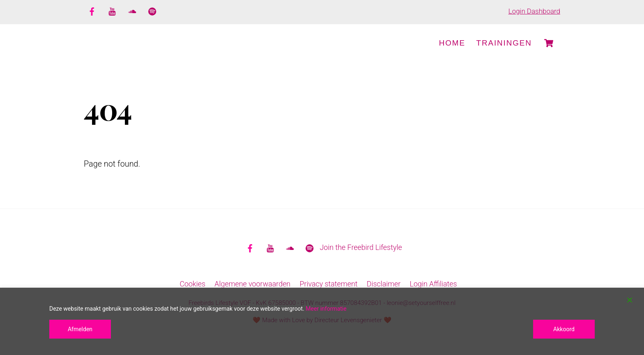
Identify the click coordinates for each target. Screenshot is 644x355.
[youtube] (112, 10)
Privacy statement (328, 284)
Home (452, 43)
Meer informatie (326, 309)
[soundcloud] (132, 10)
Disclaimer (384, 284)
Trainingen (504, 43)
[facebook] (92, 10)
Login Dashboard (534, 11)
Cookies (192, 284)
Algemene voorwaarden (252, 284)
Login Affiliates (434, 284)
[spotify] (152, 10)
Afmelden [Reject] (80, 329)
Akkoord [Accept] (564, 329)
